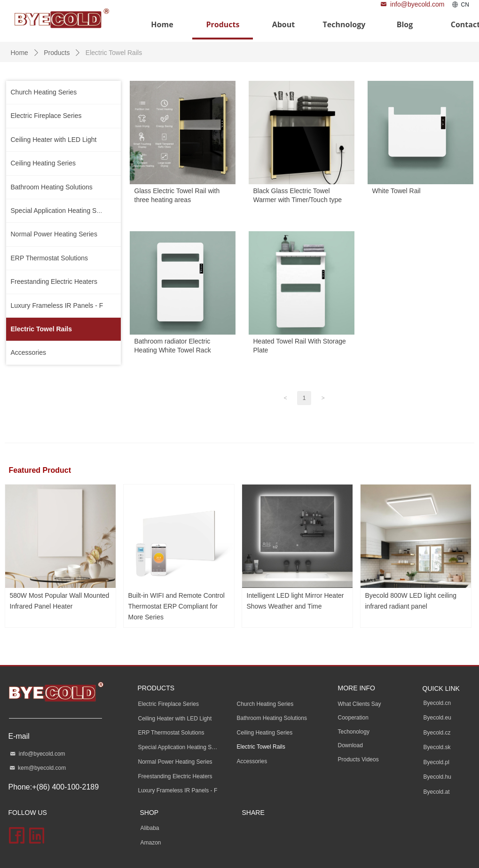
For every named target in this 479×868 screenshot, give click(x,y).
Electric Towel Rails (114, 53)
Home (20, 53)
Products (57, 53)
